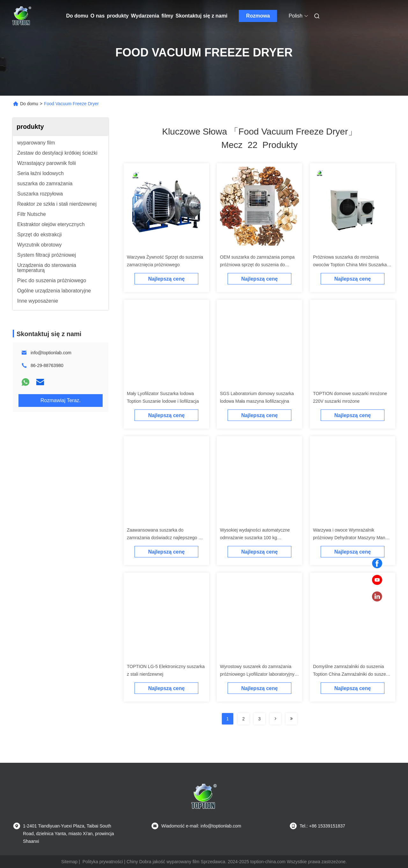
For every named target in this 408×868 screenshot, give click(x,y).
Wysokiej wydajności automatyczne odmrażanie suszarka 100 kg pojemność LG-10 (255, 538)
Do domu (77, 16)
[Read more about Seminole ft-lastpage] (291, 719)
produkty (118, 16)
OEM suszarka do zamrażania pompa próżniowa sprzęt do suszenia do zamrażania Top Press (257, 265)
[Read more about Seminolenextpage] (275, 719)
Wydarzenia (145, 16)
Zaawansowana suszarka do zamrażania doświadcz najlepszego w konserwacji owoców (164, 538)
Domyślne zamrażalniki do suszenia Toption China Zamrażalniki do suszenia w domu (352, 674)
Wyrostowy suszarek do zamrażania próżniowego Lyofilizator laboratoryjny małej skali (257, 674)
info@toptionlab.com (51, 353)
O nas (98, 16)
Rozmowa (258, 16)
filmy (167, 16)
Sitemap (69, 862)
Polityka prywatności (103, 862)
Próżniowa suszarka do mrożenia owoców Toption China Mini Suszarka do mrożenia (350, 265)
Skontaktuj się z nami (202, 16)
